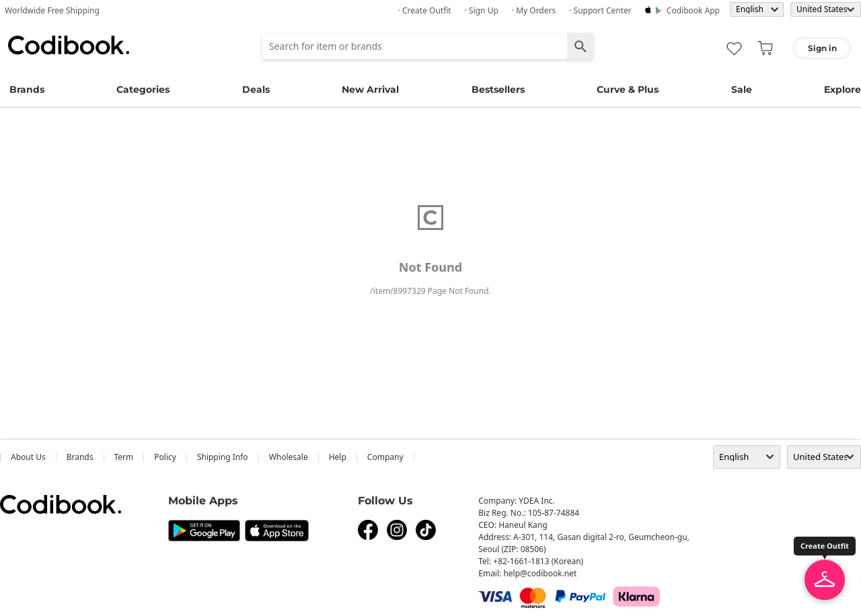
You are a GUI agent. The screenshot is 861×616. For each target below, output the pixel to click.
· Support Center (600, 10)
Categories (143, 89)
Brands (27, 89)
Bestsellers (498, 89)
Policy (165, 457)
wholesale (289, 457)
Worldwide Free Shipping (52, 10)
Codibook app (693, 10)
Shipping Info (223, 457)
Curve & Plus (628, 89)
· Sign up (482, 10)
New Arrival (370, 89)
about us (28, 457)
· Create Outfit (425, 10)
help (338, 457)
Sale (742, 89)
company (385, 457)
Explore (843, 89)
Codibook (69, 45)
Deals (256, 89)
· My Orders (534, 10)
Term (124, 457)
